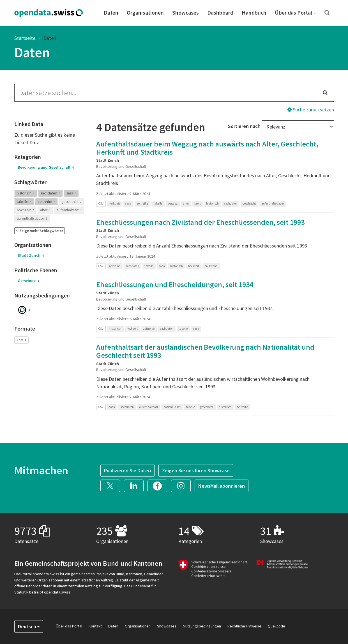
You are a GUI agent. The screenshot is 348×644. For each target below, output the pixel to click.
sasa (71, 193)
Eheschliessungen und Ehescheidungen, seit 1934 (175, 284)
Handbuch (254, 12)
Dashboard (220, 12)
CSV (21, 340)
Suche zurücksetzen (311, 110)
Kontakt (95, 626)
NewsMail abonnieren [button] (222, 486)
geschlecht (72, 202)
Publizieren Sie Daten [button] (127, 470)
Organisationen (145, 12)
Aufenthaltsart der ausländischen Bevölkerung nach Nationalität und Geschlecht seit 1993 (205, 351)
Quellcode (276, 626)
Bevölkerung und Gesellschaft (46, 167)
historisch (26, 193)
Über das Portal (295, 12)
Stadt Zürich (31, 255)
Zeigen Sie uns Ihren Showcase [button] (196, 470)
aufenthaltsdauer (32, 218)
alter (45, 210)
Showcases (185, 12)
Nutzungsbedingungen (202, 626)
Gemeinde (28, 281)
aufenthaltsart (69, 210)
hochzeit (25, 210)
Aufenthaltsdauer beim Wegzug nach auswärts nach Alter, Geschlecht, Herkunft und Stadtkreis (207, 148)
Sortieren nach (244, 126)
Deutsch (29, 626)
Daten (111, 12)
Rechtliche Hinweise (244, 626)
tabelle (24, 202)
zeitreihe (46, 202)
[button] (40, 231)
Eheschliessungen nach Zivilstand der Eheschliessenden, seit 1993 (200, 222)
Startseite (25, 38)
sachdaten (50, 193)
